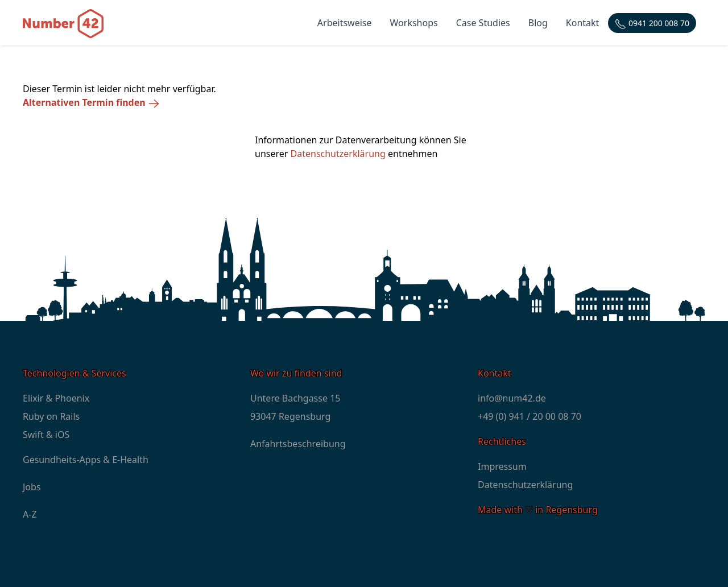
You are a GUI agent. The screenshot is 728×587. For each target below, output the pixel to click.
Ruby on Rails (51, 416)
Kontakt (583, 23)
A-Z (30, 514)
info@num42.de (512, 398)
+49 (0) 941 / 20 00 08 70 (530, 416)
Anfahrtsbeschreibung (298, 444)
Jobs (32, 487)
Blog (538, 23)
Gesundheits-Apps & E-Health (86, 460)
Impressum (502, 466)
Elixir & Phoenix (56, 398)
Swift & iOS (46, 435)
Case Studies (483, 23)
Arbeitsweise (345, 23)
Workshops (414, 23)
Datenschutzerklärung (338, 154)
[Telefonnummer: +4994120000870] (652, 23)
